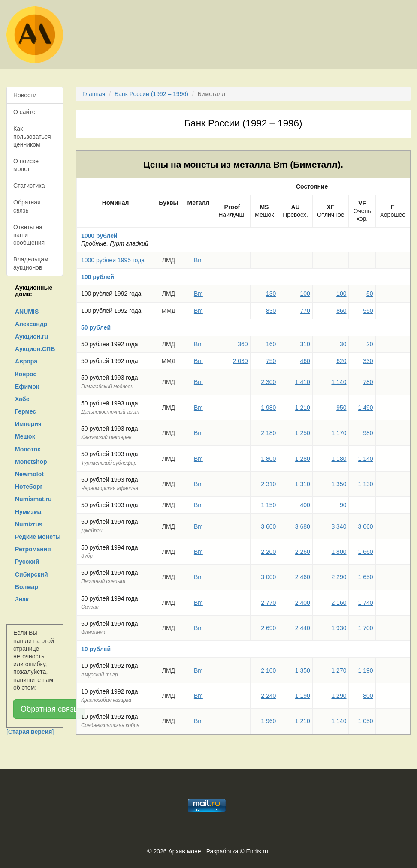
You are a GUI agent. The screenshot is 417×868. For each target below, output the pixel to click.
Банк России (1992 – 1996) (151, 94)
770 (305, 311)
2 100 (268, 670)
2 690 (268, 628)
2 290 (339, 577)
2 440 (303, 628)
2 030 (240, 361)
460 (305, 361)
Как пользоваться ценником (32, 136)
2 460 (303, 577)
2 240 (268, 696)
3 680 (303, 526)
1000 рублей (99, 236)
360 (243, 344)
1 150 (268, 505)
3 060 (366, 526)
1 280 (303, 459)
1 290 (339, 696)
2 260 (303, 552)
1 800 (268, 459)
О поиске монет (26, 165)
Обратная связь (27, 206)
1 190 (366, 670)
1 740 (366, 603)
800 (368, 696)
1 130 (366, 484)
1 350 (339, 484)
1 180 (339, 459)
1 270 (339, 670)
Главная (94, 94)
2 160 (339, 603)
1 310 (303, 484)
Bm (198, 260)
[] (30, 732)
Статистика (29, 186)
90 (343, 505)
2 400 (303, 603)
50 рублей (96, 327)
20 (370, 344)
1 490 (366, 408)
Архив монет (186, 851)
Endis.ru (257, 851)
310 (305, 344)
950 (341, 408)
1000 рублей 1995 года (113, 260)
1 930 (339, 628)
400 (305, 505)
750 (271, 361)
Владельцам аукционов (31, 263)
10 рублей (96, 649)
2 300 (268, 382)
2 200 (268, 552)
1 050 (366, 721)
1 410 (303, 382)
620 (341, 361)
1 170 (339, 433)
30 (343, 344)
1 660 (366, 552)
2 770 (268, 603)
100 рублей (98, 277)
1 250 (303, 433)
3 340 (339, 526)
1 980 (268, 408)
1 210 (303, 408)
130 (271, 294)
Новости (25, 95)
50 (370, 294)
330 (368, 361)
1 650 (366, 577)
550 (368, 311)
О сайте (24, 112)
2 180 (268, 433)
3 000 (268, 577)
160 (271, 344)
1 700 (366, 628)
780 (368, 382)
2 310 (268, 484)
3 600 (268, 526)
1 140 (339, 382)
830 (271, 311)
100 (305, 294)
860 (341, 311)
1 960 (268, 721)
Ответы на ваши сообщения (29, 235)
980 (368, 433)
